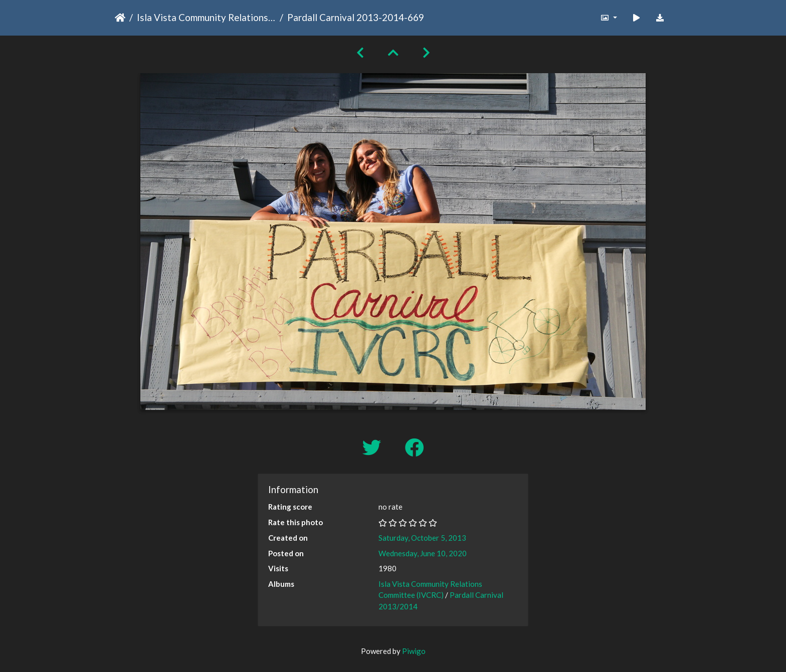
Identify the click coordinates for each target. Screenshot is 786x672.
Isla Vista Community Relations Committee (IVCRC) (206, 17)
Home (120, 18)
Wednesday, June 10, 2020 (423, 553)
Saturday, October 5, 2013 (422, 538)
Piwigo (414, 651)
